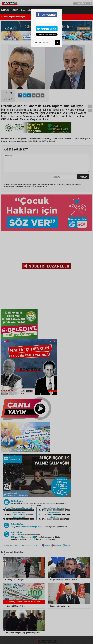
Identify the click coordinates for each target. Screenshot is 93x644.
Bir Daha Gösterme (41, 43)
